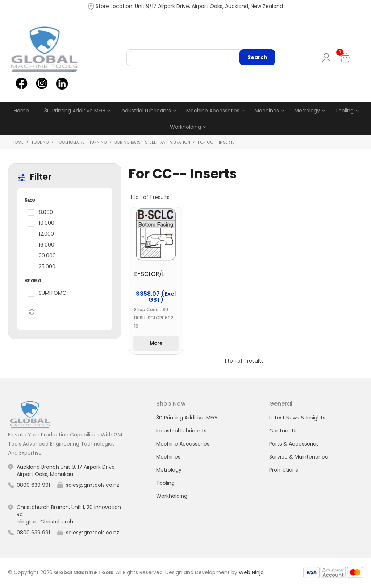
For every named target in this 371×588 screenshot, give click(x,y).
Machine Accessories (213, 111)
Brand (33, 281)
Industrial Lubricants (146, 111)
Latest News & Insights (297, 419)
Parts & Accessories (294, 445)
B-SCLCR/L (149, 275)
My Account (328, 58)
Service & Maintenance (299, 458)
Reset (31, 312)
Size (30, 200)
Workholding (185, 127)
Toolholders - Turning (82, 142)
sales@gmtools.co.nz (93, 486)
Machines (267, 111)
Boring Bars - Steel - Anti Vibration (152, 142)
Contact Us (284, 432)
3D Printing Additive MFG (75, 111)
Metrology (307, 111)
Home (21, 111)
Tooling (344, 111)
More (156, 344)
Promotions (284, 471)
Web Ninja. (252, 573)
